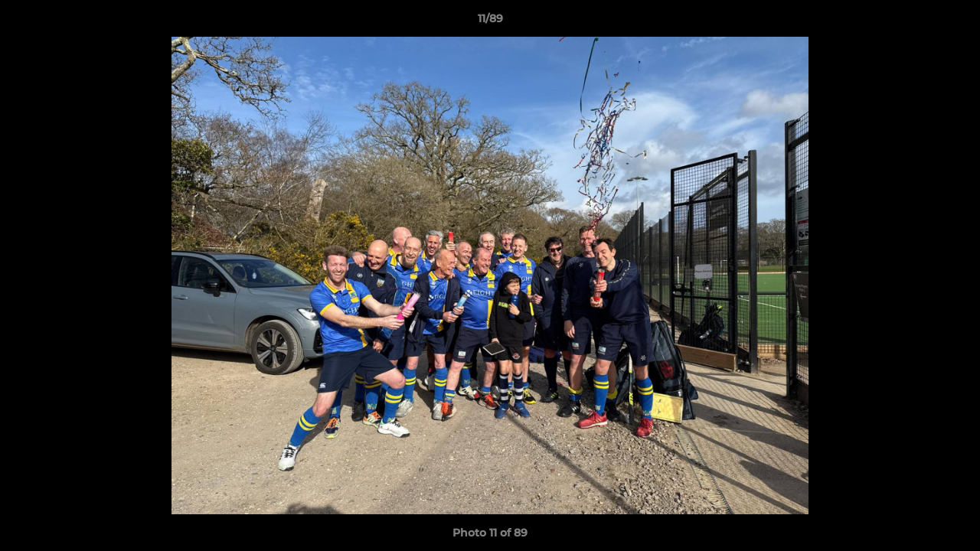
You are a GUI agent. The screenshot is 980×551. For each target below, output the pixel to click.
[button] (952, 22)
